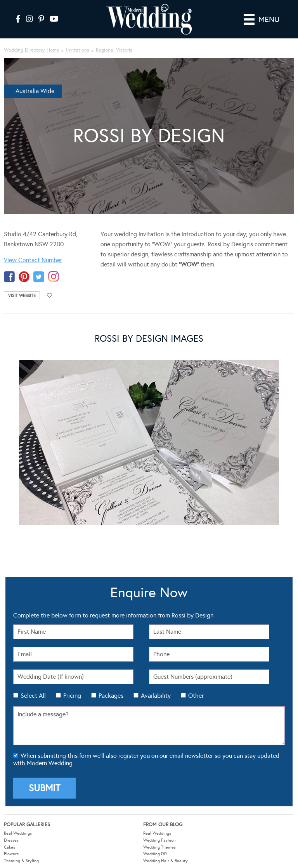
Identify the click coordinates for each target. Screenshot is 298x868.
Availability (156, 696)
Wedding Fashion (159, 840)
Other (196, 696)
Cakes (10, 847)
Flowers (11, 854)
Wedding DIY (155, 854)
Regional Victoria (114, 50)
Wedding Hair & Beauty (165, 861)
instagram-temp (54, 277)
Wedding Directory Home (32, 50)
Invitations (78, 50)
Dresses (11, 840)
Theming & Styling (21, 861)
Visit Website (22, 296)
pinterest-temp (24, 277)
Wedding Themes (159, 847)
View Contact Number (33, 260)
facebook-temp (9, 277)
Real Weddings (18, 833)
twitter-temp (39, 277)
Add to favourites (50, 296)
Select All (33, 696)
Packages (111, 696)
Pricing (72, 696)
